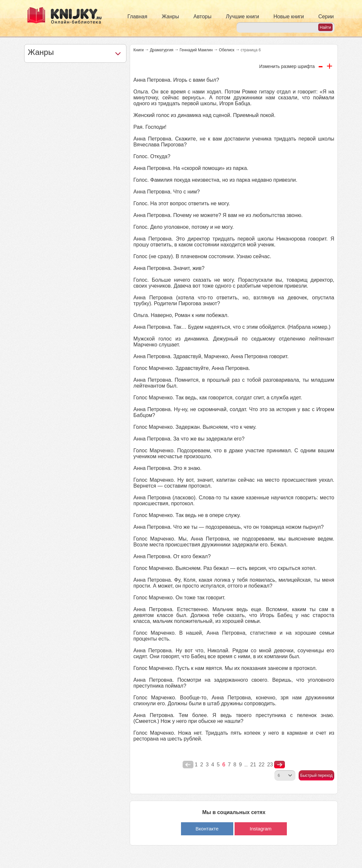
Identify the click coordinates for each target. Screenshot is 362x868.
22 (262, 765)
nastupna (280, 765)
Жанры (170, 17)
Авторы (202, 17)
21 (253, 765)
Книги (138, 50)
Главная (137, 17)
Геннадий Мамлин (196, 50)
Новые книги (289, 17)
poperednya (188, 765)
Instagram (261, 829)
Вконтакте (207, 829)
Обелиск (227, 50)
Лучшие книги (242, 17)
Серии (326, 17)
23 (270, 765)
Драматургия (162, 50)
